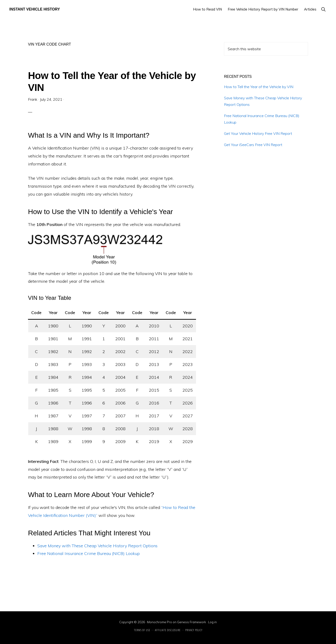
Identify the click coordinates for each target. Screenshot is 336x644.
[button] (323, 9)
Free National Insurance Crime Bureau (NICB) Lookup (89, 553)
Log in (212, 622)
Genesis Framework (192, 622)
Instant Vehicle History (35, 9)
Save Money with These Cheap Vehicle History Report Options (97, 546)
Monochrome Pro (159, 622)
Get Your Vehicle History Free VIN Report (258, 133)
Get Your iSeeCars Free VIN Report (253, 145)
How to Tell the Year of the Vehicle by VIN (259, 87)
